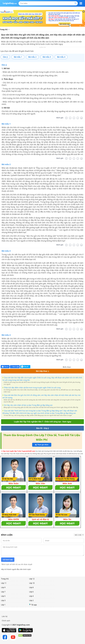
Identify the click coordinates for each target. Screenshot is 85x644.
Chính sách (6, 621)
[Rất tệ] (66, 118)
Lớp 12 (32, 579)
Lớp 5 (3, 596)
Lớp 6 (31, 592)
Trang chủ (5, 579)
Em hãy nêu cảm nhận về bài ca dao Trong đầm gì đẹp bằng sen (28, 405)
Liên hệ (5, 616)
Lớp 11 (4, 583)
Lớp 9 (3, 587)
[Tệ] (70, 118)
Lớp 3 (3, 600)
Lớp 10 (32, 583)
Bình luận (15, 367)
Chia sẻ (5, 367)
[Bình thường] (74, 118)
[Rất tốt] (81, 118)
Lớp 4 (31, 596)
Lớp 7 (3, 592)
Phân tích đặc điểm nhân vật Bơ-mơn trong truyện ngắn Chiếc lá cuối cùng (32, 388)
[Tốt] (78, 118)
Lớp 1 (3, 605)
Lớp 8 (31, 587)
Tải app (33, 605)
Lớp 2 (31, 600)
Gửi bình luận (8, 560)
